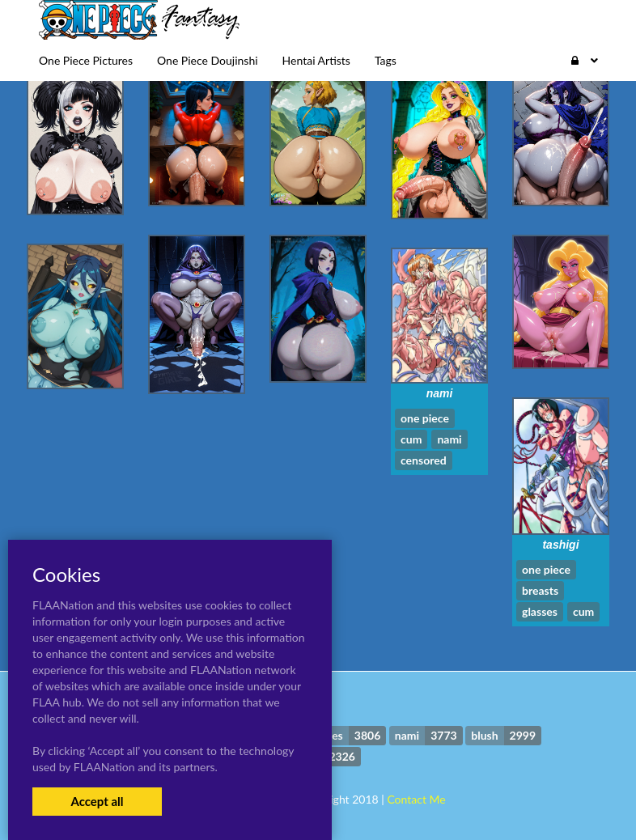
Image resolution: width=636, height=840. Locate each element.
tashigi (560, 545)
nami (440, 393)
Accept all (97, 801)
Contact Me (416, 799)
